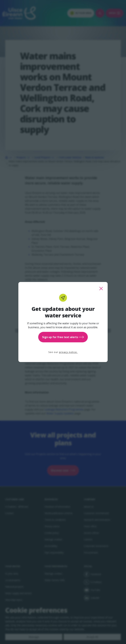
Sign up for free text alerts (63, 337)
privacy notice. (68, 352)
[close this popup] (101, 289)
